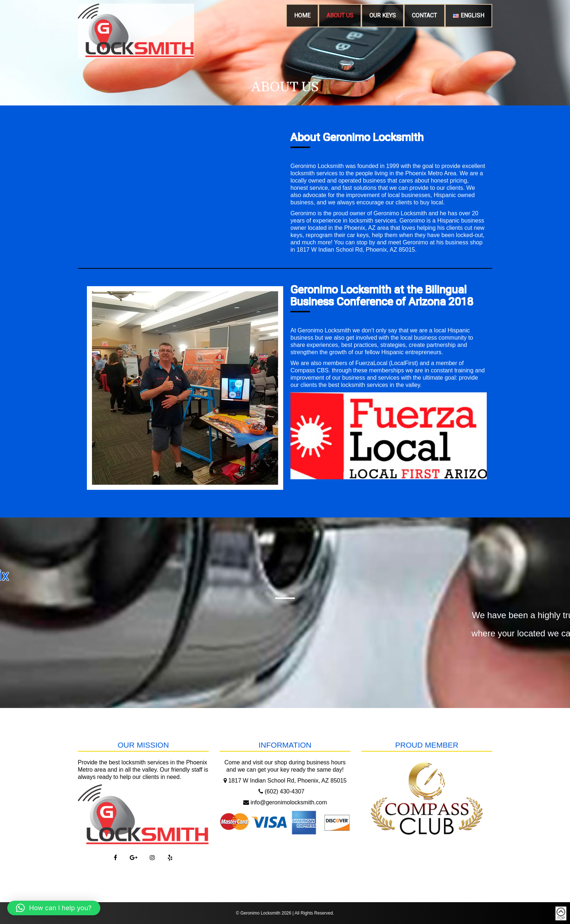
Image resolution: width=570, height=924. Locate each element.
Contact (424, 15)
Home (302, 15)
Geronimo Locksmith (260, 913)
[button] (54, 908)
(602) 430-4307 (282, 791)
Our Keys (383, 15)
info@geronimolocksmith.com (285, 802)
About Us (340, 15)
